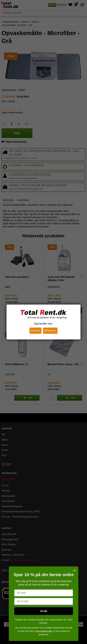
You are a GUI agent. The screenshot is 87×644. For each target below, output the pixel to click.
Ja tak (43, 611)
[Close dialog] (74, 570)
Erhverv (50, 331)
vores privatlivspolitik (43, 631)
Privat (35, 331)
